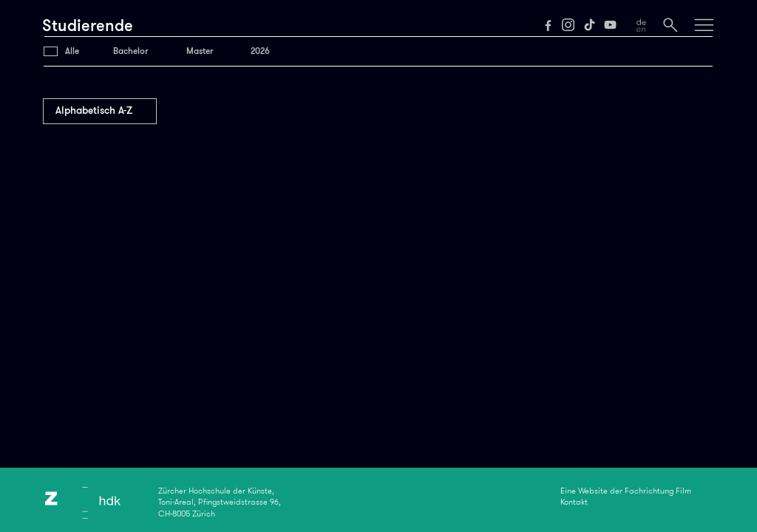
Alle (72, 51)
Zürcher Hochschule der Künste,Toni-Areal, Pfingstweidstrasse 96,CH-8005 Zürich (220, 502)
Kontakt (574, 502)
